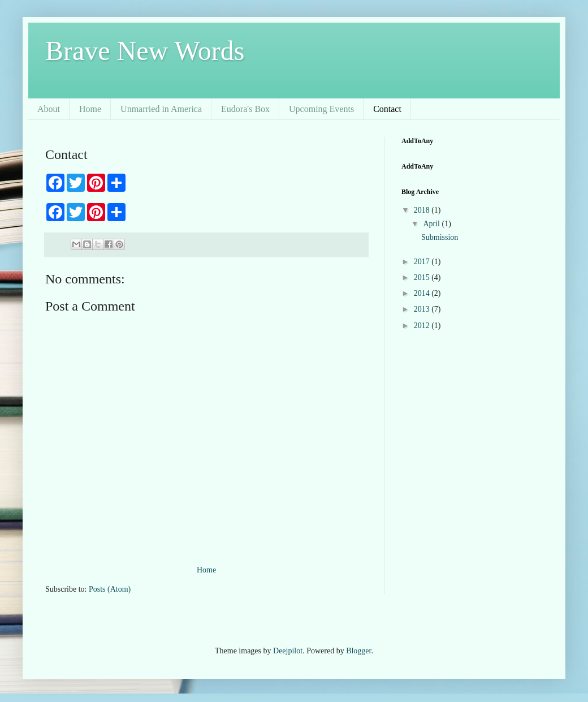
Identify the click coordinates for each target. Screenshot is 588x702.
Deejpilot (288, 651)
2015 (423, 277)
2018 (423, 210)
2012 (423, 326)
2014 (423, 293)
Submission (440, 237)
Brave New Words (145, 51)
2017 (423, 262)
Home (90, 109)
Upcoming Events (321, 109)
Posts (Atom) (110, 589)
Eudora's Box (245, 109)
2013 (423, 309)
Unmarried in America (161, 109)
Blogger (358, 651)
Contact (387, 109)
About (49, 109)
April (432, 224)
